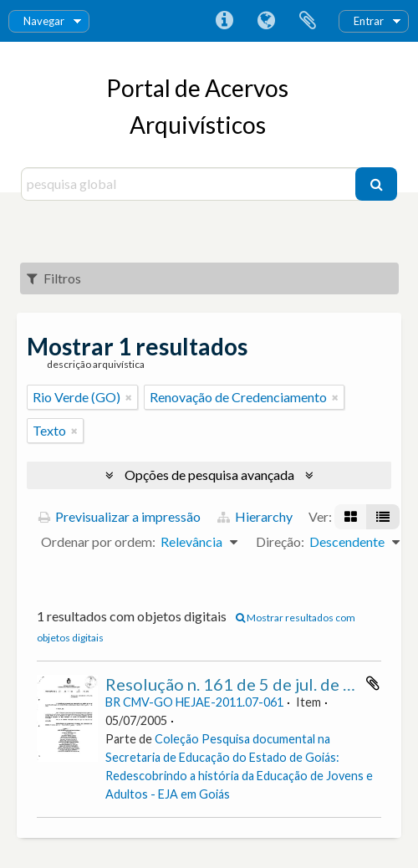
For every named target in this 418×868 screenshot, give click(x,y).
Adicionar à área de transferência (373, 683)
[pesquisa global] (190, 184)
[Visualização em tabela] (383, 517)
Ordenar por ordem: (98, 541)
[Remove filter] (129, 397)
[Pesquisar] (376, 184)
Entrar (369, 21)
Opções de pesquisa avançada (209, 475)
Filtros (54, 278)
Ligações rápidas (224, 21)
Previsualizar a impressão (120, 516)
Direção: (280, 541)
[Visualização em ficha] (351, 517)
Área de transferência (308, 21)
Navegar (44, 21)
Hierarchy (255, 516)
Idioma (266, 21)
